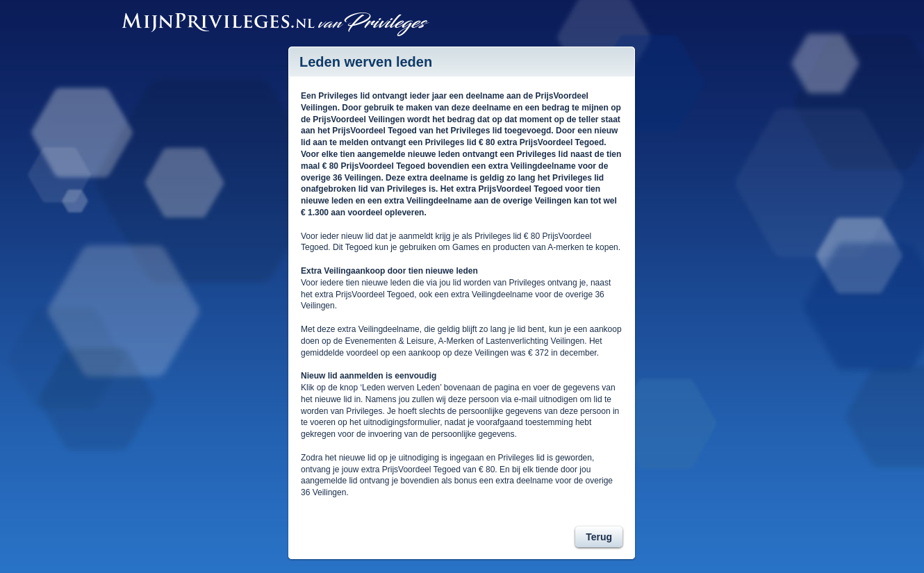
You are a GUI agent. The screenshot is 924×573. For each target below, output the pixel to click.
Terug (599, 537)
